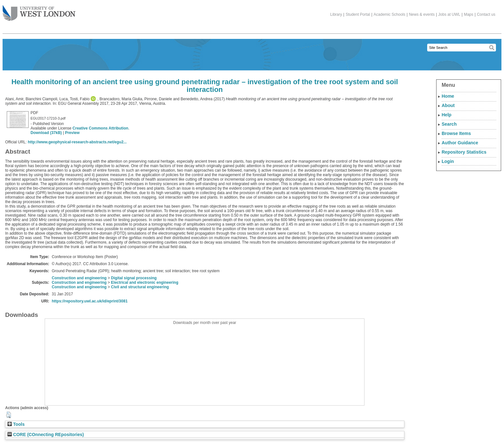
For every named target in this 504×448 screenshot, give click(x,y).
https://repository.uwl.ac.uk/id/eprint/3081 (90, 301)
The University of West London (39, 11)
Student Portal (358, 14)
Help (446, 115)
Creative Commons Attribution (101, 128)
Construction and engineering (79, 278)
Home (448, 96)
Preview (72, 133)
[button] (9, 415)
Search (449, 124)
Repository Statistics (464, 152)
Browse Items (456, 133)
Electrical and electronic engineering (144, 282)
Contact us (486, 14)
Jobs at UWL (449, 14)
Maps (468, 14)
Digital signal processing (134, 278)
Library (336, 14)
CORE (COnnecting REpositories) (46, 435)
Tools (16, 424)
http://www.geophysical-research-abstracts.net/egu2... (77, 142)
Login (448, 161)
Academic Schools (389, 14)
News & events (422, 14)
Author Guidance (460, 143)
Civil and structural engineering (140, 287)
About (448, 105)
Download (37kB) (46, 133)
